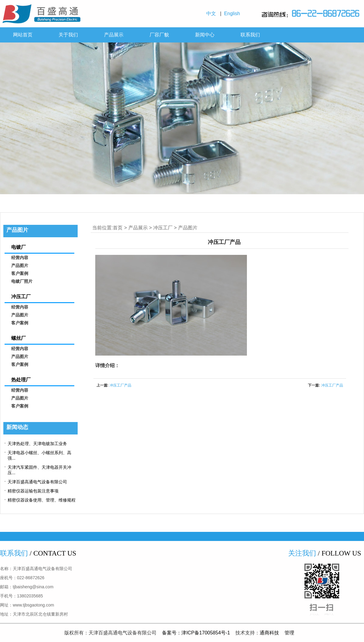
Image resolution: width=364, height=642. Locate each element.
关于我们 (68, 35)
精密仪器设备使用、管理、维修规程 (42, 500)
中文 (212, 14)
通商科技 (269, 633)
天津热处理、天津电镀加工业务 (37, 444)
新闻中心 (205, 35)
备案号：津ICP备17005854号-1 (196, 633)
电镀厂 (19, 247)
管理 (289, 633)
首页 (118, 228)
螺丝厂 (19, 338)
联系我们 (250, 35)
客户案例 (20, 274)
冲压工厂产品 (120, 385)
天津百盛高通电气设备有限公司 (37, 482)
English (233, 14)
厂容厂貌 (159, 35)
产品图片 (188, 228)
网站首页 (23, 35)
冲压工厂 (163, 228)
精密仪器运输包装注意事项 (33, 491)
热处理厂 (21, 380)
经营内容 (20, 258)
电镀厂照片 (22, 281)
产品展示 (114, 35)
